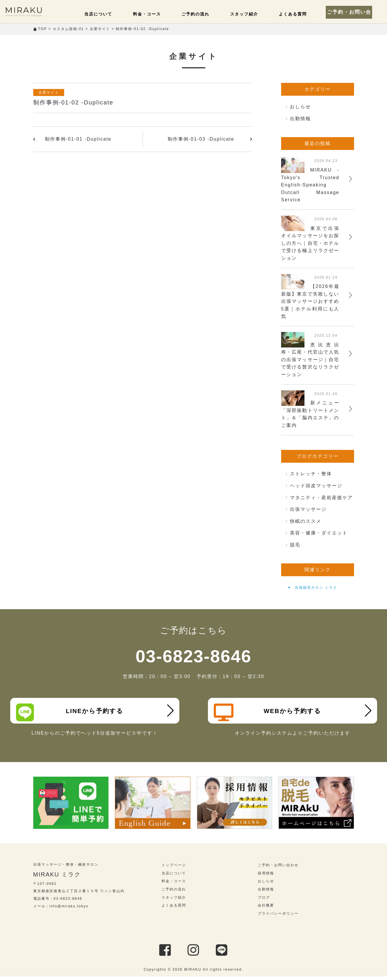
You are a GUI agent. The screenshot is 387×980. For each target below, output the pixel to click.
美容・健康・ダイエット (319, 533)
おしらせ (300, 107)
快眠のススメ (306, 521)
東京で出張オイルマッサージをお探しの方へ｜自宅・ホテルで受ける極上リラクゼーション (310, 243)
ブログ (264, 901)
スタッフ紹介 (252, 14)
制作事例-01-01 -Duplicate (78, 139)
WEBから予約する (269, 712)
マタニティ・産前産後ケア (321, 498)
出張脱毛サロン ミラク (316, 588)
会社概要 (266, 909)
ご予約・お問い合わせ (355, 12)
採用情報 (266, 877)
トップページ (174, 869)
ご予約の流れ (206, 14)
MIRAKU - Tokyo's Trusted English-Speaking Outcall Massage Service (310, 185)
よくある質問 (297, 14)
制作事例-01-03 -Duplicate (201, 139)
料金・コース (161, 14)
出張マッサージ (308, 509)
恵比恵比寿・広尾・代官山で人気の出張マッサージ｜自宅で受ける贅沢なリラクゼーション (310, 360)
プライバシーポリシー (278, 917)
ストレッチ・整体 (311, 474)
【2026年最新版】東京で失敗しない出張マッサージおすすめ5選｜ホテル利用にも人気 (310, 301)
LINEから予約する (72, 712)
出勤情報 (300, 119)
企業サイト (51, 92)
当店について (115, 14)
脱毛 (295, 545)
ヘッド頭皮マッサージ (316, 486)
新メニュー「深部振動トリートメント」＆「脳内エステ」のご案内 (310, 414)
